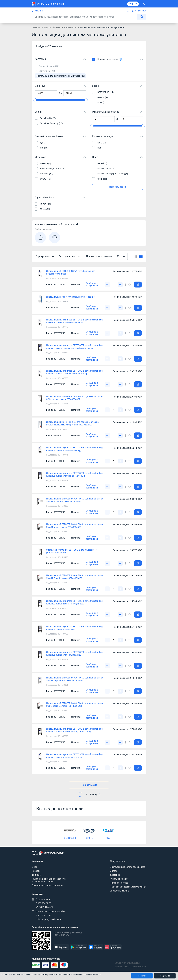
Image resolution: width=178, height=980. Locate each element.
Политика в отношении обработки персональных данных (49, 880)
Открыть (133, 4)
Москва (37, 11)
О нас (34, 867)
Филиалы (36, 875)
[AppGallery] (113, 947)
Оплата (114, 871)
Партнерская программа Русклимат (128, 887)
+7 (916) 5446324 (138, 11)
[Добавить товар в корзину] (138, 285)
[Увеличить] (120, 285)
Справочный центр (120, 891)
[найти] (142, 17)
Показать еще (89, 785)
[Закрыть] (144, 4)
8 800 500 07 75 (44, 915)
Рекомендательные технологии (47, 885)
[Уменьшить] (107, 285)
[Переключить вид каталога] (136, 256)
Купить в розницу (119, 879)
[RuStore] (96, 947)
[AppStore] (61, 947)
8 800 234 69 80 (44, 903)
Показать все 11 (118, 187)
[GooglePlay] (78, 947)
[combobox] (69, 256)
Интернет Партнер (119, 883)
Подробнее (165, 976)
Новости (36, 871)
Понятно (142, 976)
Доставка (115, 875)
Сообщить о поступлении (92, 284)
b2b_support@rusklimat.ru (49, 919)
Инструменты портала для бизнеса (128, 867)
